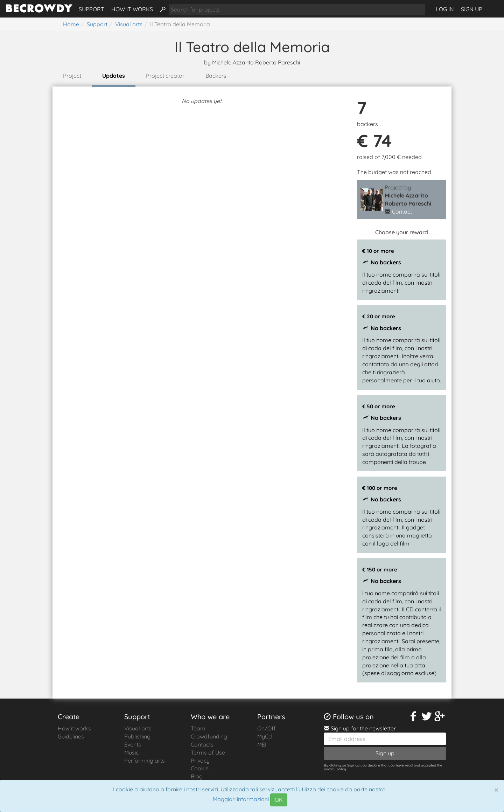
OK (279, 800)
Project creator (165, 76)
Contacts (202, 744)
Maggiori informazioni (241, 799)
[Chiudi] (496, 790)
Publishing (137, 736)
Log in (445, 9)
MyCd (265, 736)
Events (133, 744)
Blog (197, 776)
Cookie (200, 768)
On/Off (267, 728)
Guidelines (71, 736)
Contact (402, 211)
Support (92, 9)
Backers (216, 76)
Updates (114, 76)
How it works (132, 9)
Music (131, 752)
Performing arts (145, 761)
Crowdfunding (209, 736)
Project (72, 76)
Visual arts (138, 728)
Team (198, 728)
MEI (262, 744)
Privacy (200, 761)
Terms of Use (208, 752)
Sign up (472, 9)
